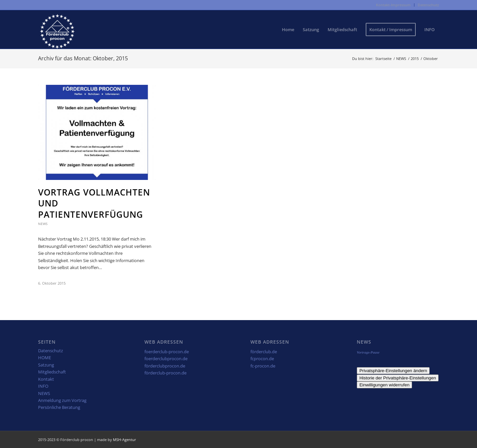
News (43, 224)
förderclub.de (264, 352)
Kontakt (46, 379)
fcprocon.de (262, 359)
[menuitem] (394, 5)
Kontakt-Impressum (393, 5)
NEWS (44, 393)
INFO (43, 386)
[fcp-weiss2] (57, 29)
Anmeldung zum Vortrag (62, 400)
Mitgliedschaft (52, 372)
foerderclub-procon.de (167, 352)
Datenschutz (428, 5)
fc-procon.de (263, 366)
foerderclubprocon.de (166, 359)
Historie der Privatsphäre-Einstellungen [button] (398, 378)
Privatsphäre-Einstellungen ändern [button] (393, 371)
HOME (45, 358)
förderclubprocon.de (165, 366)
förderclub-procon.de (165, 373)
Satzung (46, 365)
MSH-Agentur (125, 440)
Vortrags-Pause (368, 352)
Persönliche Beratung (59, 407)
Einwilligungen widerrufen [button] (384, 385)
